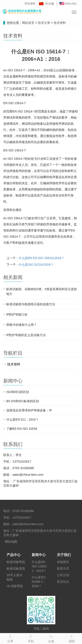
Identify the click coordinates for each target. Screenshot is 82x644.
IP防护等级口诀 (17, 314)
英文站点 (63, 582)
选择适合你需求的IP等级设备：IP (29, 410)
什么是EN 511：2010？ (23, 419)
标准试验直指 (16, 569)
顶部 (72, 638)
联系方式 (63, 569)
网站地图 (11, 542)
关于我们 (64, 555)
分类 (51, 638)
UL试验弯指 (15, 586)
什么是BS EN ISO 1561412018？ (42, 258)
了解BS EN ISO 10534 (22, 429)
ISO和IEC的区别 (18, 392)
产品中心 (14, 555)
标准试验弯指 (16, 562)
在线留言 (63, 562)
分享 (10, 638)
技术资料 (59, 23)
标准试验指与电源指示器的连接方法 (31, 304)
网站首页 (28, 23)
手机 (31, 638)
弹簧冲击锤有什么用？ (21, 325)
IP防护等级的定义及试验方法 (26, 335)
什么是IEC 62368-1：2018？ (39, 582)
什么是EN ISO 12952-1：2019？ (40, 566)
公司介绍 (63, 575)
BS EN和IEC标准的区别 (23, 401)
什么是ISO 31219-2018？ (36, 265)
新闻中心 (39, 555)
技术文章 (44, 23)
